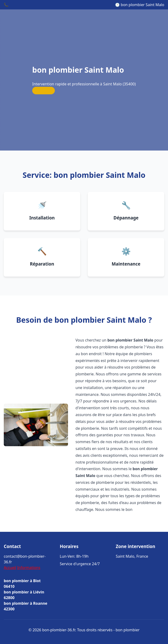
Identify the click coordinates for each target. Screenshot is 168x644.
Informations (29, 568)
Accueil (10, 568)
